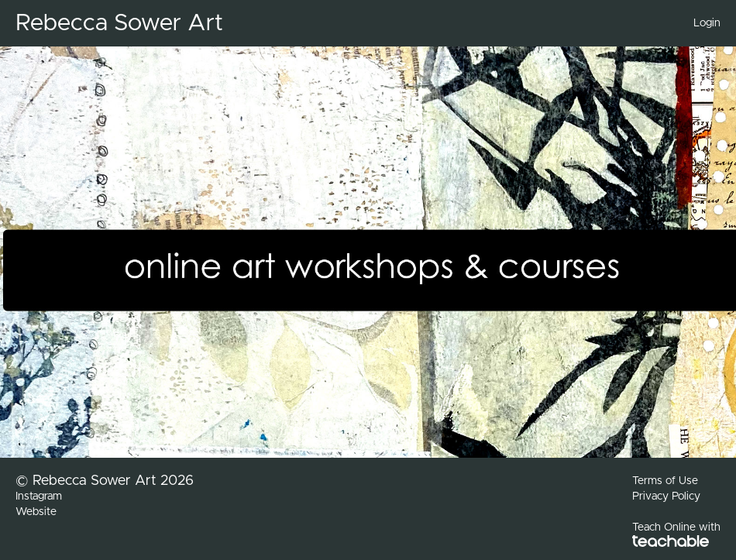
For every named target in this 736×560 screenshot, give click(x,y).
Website (36, 512)
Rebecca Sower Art (119, 23)
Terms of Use (665, 481)
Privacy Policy (666, 496)
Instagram (39, 496)
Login (707, 23)
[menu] (701, 23)
